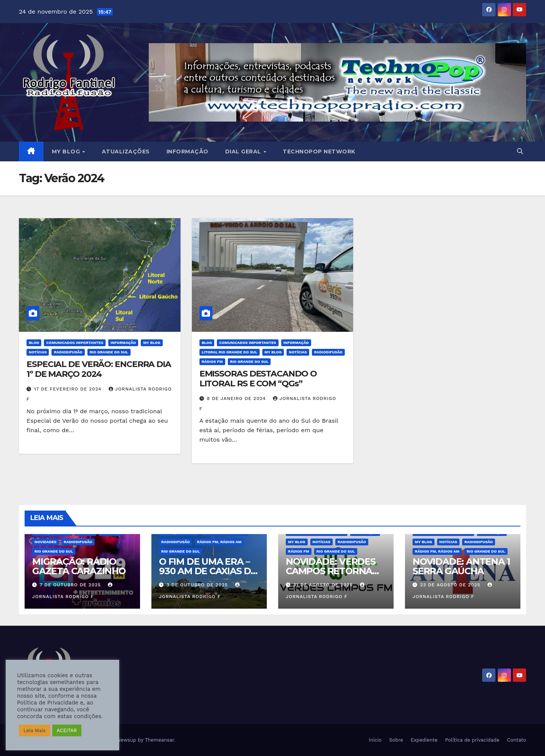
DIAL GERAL (244, 152)
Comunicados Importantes (75, 343)
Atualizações (126, 152)
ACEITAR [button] (67, 730)
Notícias (38, 352)
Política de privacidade (472, 740)
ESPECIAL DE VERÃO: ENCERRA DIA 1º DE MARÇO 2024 (99, 369)
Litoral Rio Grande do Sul (230, 352)
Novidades (45, 542)
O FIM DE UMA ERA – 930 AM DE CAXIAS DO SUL (208, 571)
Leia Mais (35, 730)
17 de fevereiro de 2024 (69, 389)
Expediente (424, 740)
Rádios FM (212, 362)
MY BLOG (67, 152)
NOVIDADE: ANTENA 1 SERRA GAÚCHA (461, 566)
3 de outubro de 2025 (198, 585)
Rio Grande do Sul (109, 352)
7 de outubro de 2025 (71, 585)
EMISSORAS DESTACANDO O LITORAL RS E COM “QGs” (258, 379)
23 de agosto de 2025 (451, 585)
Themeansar (160, 740)
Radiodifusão (68, 352)
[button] (520, 151)
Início (375, 740)
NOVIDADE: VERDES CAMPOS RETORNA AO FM (331, 571)
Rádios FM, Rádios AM (219, 542)
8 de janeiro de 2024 (237, 398)
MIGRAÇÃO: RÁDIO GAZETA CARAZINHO (79, 566)
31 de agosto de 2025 (324, 585)
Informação (188, 152)
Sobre (396, 740)
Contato (517, 740)
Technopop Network (319, 152)
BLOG (34, 343)
